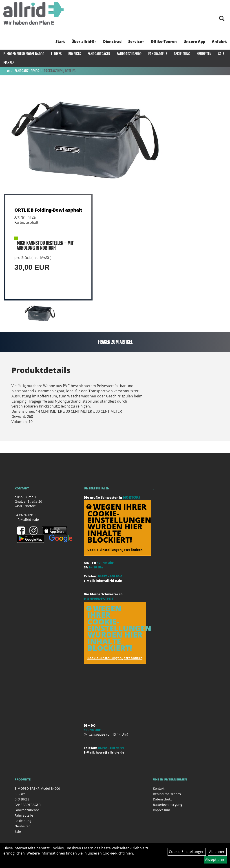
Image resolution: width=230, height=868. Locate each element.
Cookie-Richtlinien (118, 853)
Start (60, 42)
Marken (9, 62)
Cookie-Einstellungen (187, 852)
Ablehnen (217, 852)
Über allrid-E (84, 42)
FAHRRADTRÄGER (99, 54)
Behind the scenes (167, 794)
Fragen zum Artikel (115, 342)
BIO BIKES (75, 54)
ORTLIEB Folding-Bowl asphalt (48, 210)
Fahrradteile (158, 54)
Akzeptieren (215, 859)
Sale (221, 54)
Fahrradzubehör (129, 54)
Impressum (161, 810)
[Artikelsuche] (222, 19)
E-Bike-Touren (164, 42)
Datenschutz (162, 799)
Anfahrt (219, 42)
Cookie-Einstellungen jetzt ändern (115, 550)
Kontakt (159, 788)
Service (136, 42)
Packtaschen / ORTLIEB (60, 71)
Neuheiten (204, 54)
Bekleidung (182, 54)
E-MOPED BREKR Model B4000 (24, 54)
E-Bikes (56, 54)
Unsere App (194, 42)
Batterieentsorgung (168, 805)
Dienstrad (112, 42)
